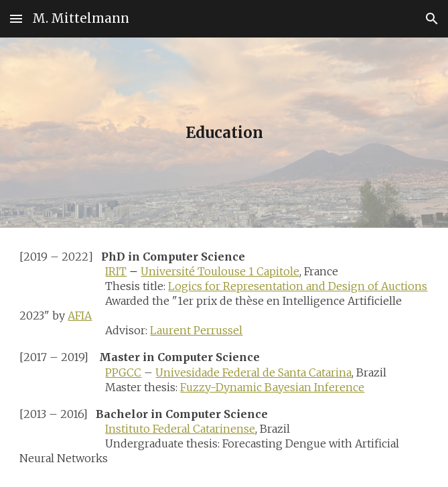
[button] (16, 18)
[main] (224, 133)
